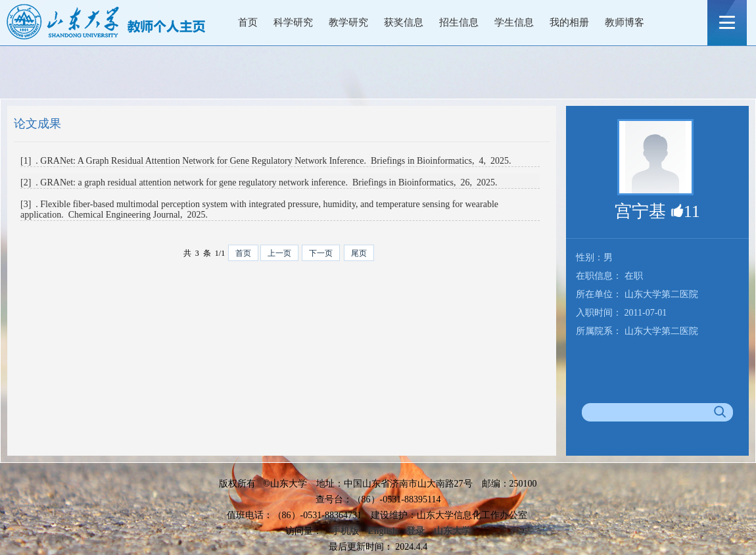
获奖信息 (404, 22)
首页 (248, 22)
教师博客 (625, 22)
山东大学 (452, 531)
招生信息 (459, 22)
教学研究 (348, 22)
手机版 (345, 531)
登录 (415, 531)
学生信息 (514, 22)
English (382, 531)
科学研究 (293, 22)
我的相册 (569, 22)
